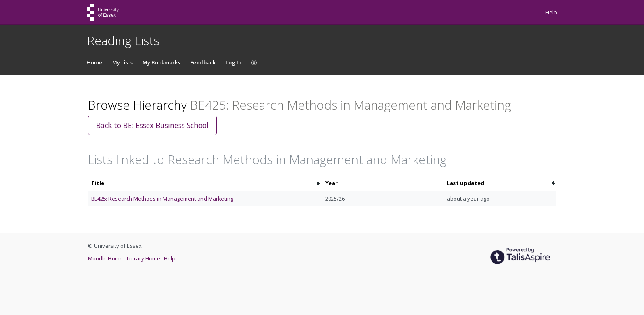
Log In (233, 62)
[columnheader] (205, 183)
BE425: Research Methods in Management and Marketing (162, 199)
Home (94, 62)
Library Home (144, 258)
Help (551, 12)
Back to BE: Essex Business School (152, 125)
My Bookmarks (161, 62)
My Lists (122, 62)
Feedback (203, 62)
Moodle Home (106, 258)
